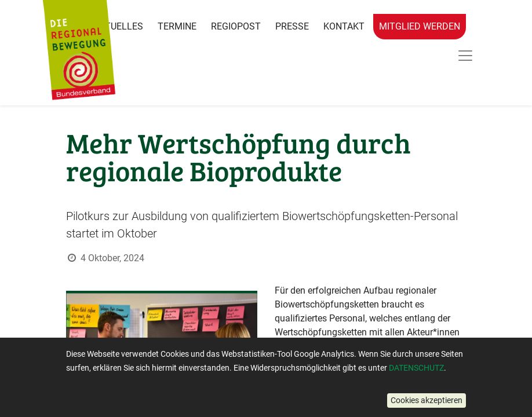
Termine (177, 26)
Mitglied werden (420, 26)
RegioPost (236, 26)
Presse (292, 26)
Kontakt (344, 26)
